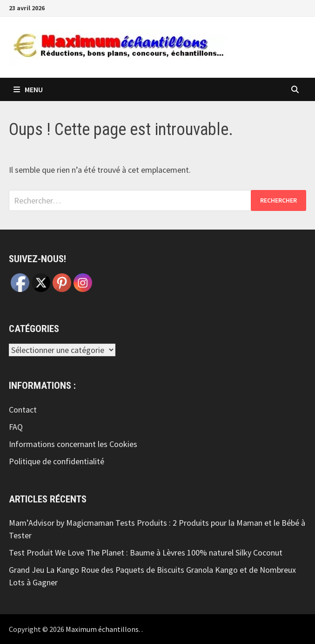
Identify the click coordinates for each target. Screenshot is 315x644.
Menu (28, 89)
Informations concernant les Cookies (73, 444)
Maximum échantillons (102, 629)
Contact (23, 410)
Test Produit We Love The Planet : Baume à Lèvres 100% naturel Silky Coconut (146, 552)
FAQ (16, 427)
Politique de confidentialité (57, 461)
